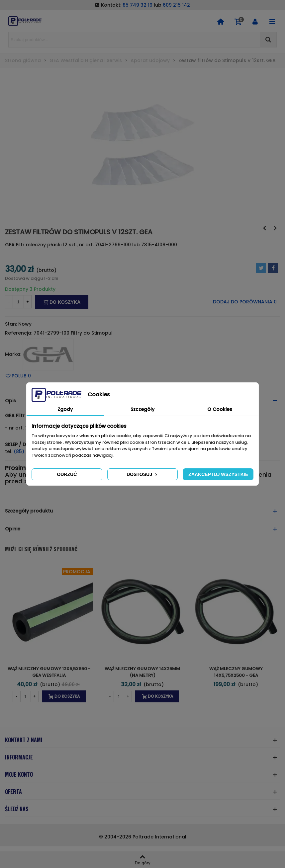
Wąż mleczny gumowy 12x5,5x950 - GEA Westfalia (49, 672)
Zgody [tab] (65, 409)
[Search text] (134, 40)
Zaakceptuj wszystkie (218, 474)
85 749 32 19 (138, 5)
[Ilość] (18, 302)
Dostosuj (142, 474)
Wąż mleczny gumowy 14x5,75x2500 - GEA (236, 672)
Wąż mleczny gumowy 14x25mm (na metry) (142, 672)
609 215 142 (176, 5)
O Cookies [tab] (220, 409)
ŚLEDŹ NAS (17, 809)
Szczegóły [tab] (142, 409)
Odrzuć (67, 474)
